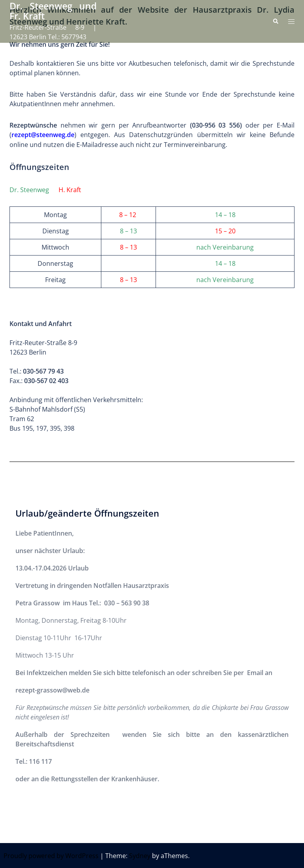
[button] (275, 21)
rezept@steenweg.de (43, 135)
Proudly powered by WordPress (51, 855)
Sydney (140, 855)
